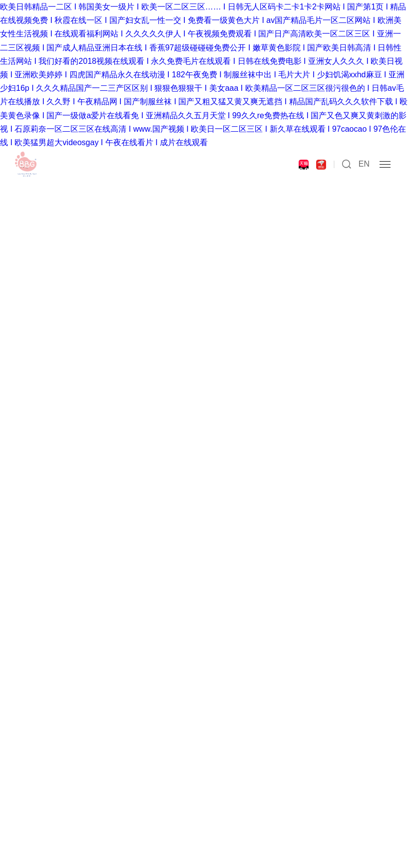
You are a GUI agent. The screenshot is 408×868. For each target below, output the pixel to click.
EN (364, 164)
